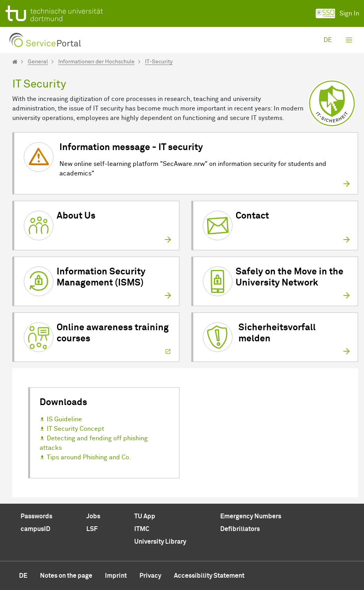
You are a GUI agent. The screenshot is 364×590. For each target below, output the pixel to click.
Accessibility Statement (209, 576)
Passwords (36, 516)
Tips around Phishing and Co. (89, 457)
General (38, 62)
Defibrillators (240, 529)
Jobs (93, 516)
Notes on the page (66, 576)
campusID (35, 529)
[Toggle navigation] (349, 40)
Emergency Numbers (251, 516)
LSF (92, 529)
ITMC (142, 529)
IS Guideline (64, 419)
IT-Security (159, 62)
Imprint (116, 576)
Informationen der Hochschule (96, 62)
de (328, 40)
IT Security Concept (75, 429)
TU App (145, 516)
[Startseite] (15, 62)
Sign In (337, 13)
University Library (160, 542)
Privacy (150, 576)
